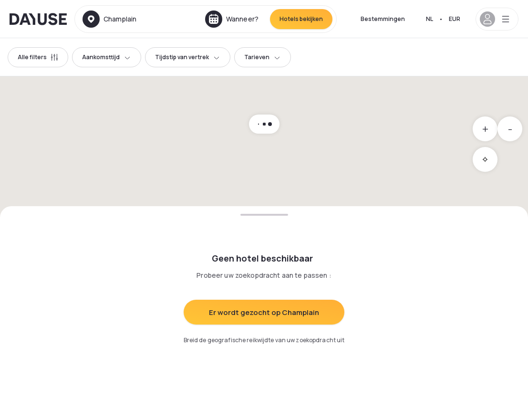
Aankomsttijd (107, 57)
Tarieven (263, 57)
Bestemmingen (383, 19)
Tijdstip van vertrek (188, 57)
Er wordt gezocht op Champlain (264, 312)
